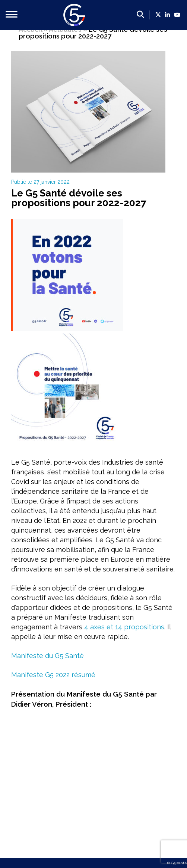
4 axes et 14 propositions (124, 627)
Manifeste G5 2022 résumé (53, 675)
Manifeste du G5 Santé (47, 656)
